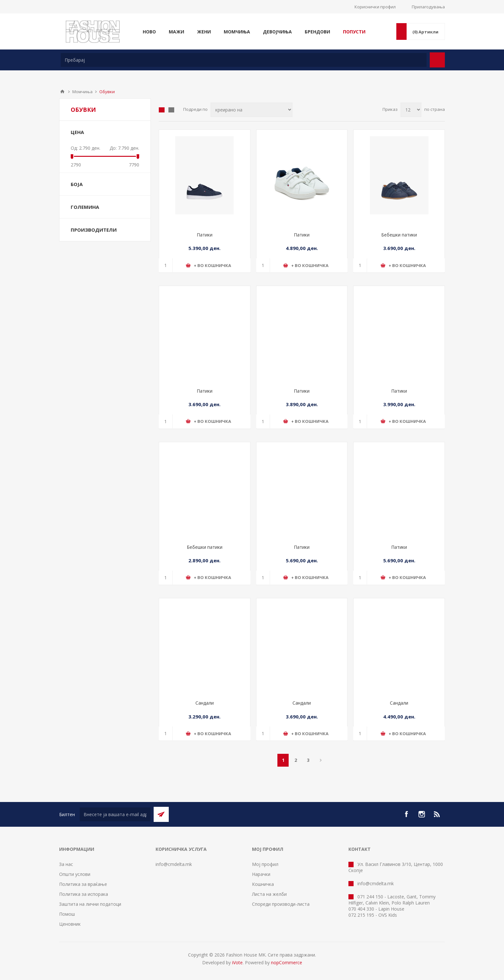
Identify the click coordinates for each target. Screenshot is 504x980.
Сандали (205, 703)
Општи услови (75, 874)
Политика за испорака (84, 894)
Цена (77, 132)
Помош (67, 914)
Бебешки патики (399, 235)
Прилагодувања (428, 7)
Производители (94, 230)
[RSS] (437, 814)
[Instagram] (422, 814)
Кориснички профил (375, 7)
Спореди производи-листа (281, 904)
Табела (162, 110)
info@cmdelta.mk (174, 864)
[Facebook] (406, 814)
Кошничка (263, 884)
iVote (237, 962)
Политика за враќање (83, 884)
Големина (85, 207)
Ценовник (70, 924)
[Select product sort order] (252, 110)
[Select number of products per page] (411, 110)
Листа (171, 110)
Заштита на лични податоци (90, 904)
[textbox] (244, 60)
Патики (205, 235)
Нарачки (261, 874)
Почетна (62, 92)
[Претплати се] (115, 814)
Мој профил (265, 864)
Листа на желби (269, 894)
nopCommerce (287, 962)
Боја (77, 184)
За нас (66, 864)
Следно (321, 760)
